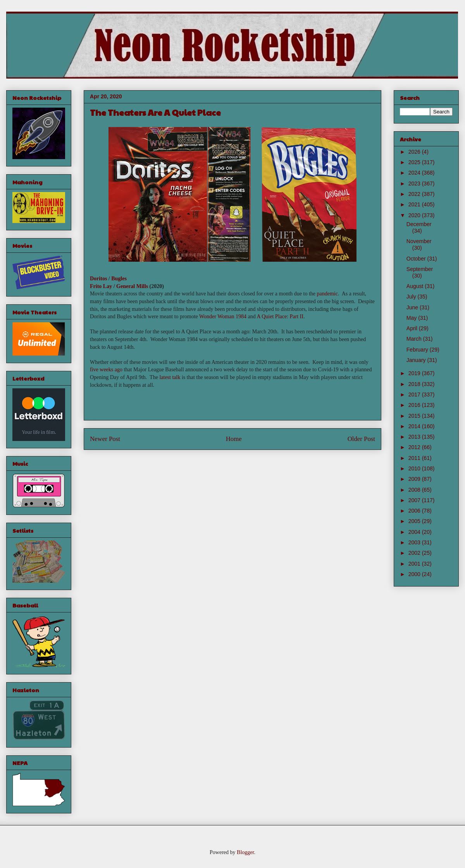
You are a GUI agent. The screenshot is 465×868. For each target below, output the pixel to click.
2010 (415, 468)
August (416, 286)
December (419, 224)
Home (234, 439)
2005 (415, 521)
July (412, 297)
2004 (415, 532)
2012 (415, 447)
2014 (415, 426)
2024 (415, 173)
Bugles (119, 279)
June (413, 307)
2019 (415, 373)
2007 (415, 500)
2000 (415, 574)
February (418, 350)
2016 (415, 405)
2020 (415, 215)
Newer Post (105, 439)
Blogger (245, 852)
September (420, 269)
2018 (415, 384)
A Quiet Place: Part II (280, 316)
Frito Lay (101, 286)
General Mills (132, 286)
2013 (415, 437)
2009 (415, 479)
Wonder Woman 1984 (223, 316)
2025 (415, 162)
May (412, 318)
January (417, 360)
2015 (415, 416)
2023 (415, 184)
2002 (415, 553)
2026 (415, 152)
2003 (415, 542)
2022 (415, 194)
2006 (415, 511)
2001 (415, 564)
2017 (415, 395)
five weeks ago (106, 370)
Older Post (361, 439)
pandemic (327, 294)
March (415, 339)
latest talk (170, 377)
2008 (415, 490)
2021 (415, 204)
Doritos (98, 279)
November (419, 241)
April (413, 328)
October (417, 259)
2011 (415, 458)
